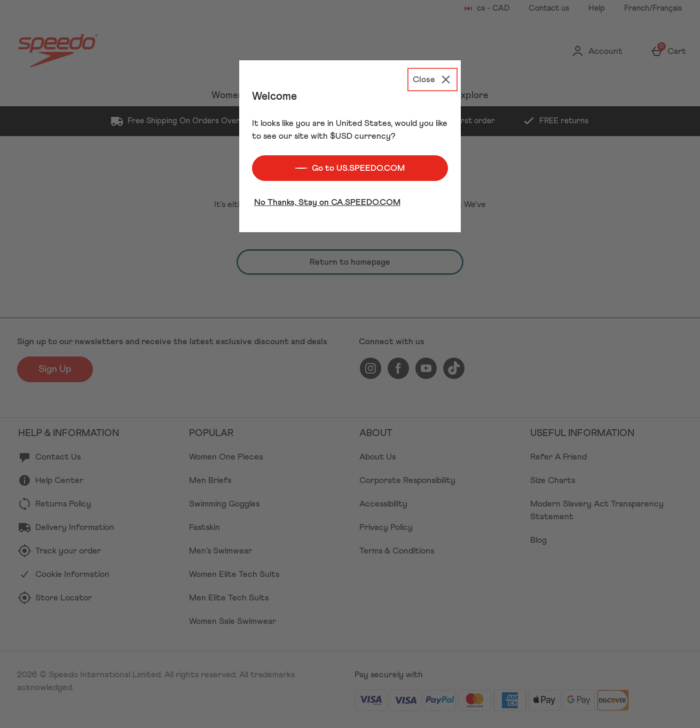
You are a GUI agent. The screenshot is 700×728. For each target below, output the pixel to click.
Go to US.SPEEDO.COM (350, 165)
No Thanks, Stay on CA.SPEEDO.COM (327, 199)
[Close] (432, 76)
